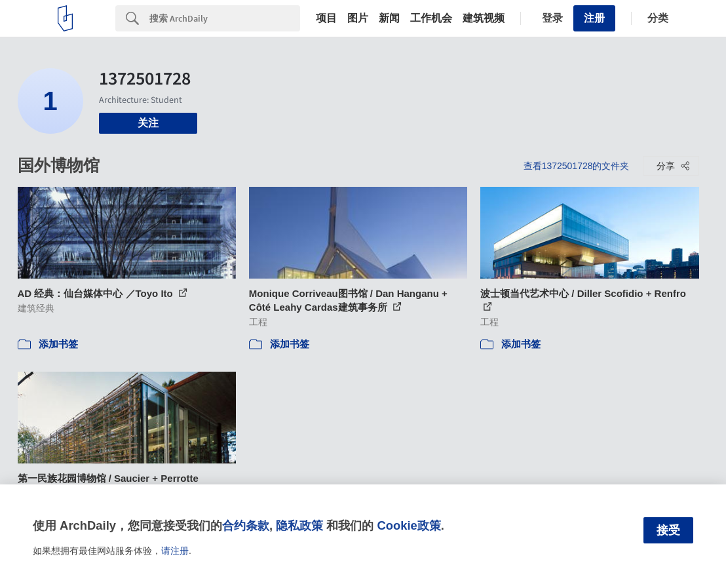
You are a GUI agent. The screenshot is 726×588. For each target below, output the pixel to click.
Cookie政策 (409, 525)
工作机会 (431, 18)
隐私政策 (299, 525)
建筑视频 (484, 18)
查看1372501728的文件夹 (577, 166)
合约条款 (246, 525)
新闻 (389, 18)
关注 (148, 123)
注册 (594, 18)
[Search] (225, 18)
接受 (668, 530)
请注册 (175, 551)
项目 (326, 18)
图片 (358, 18)
